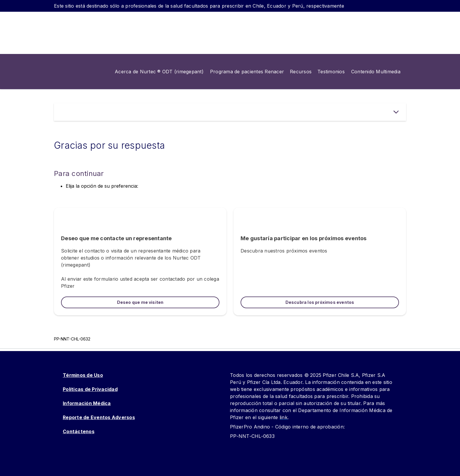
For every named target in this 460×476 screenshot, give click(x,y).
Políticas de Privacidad (90, 389)
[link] (247, 72)
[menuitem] (156, 72)
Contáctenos (79, 431)
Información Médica (87, 403)
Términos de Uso (83, 375)
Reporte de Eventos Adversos (99, 417)
